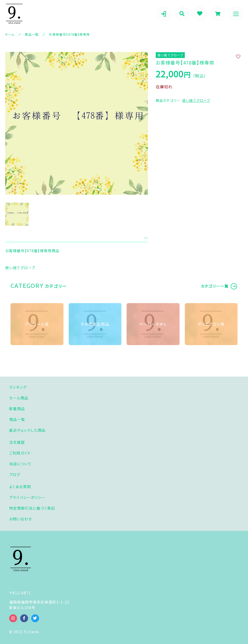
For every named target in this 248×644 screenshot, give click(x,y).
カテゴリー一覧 (215, 286)
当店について (20, 464)
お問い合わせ (21, 519)
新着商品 (17, 409)
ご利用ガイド (20, 453)
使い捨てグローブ (196, 100)
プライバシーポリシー (27, 497)
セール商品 (19, 398)
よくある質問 (20, 487)
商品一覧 (17, 419)
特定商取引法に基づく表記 (32, 508)
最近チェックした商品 (27, 430)
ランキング (18, 387)
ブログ (15, 474)
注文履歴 (17, 442)
